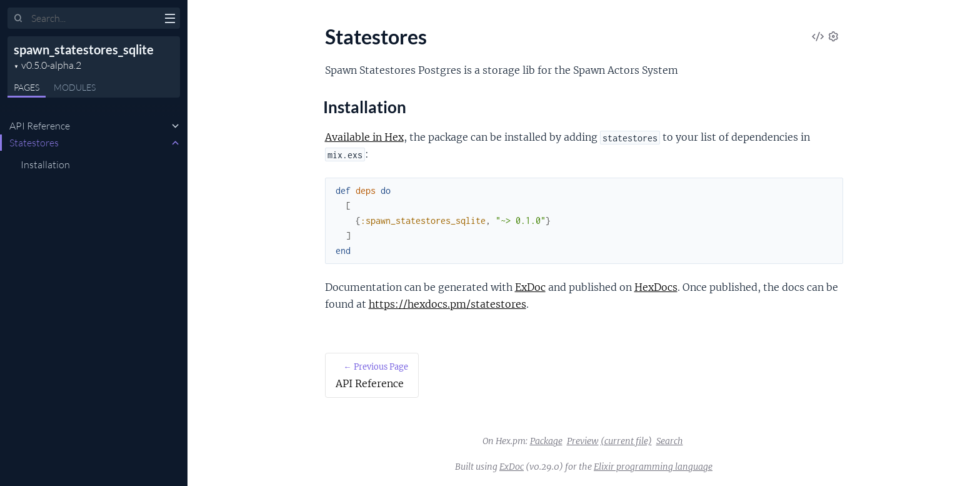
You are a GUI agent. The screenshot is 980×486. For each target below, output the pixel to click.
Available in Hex (364, 137)
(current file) (626, 441)
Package (546, 441)
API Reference (40, 126)
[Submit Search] (18, 19)
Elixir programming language (653, 467)
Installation (45, 165)
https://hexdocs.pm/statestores (447, 304)
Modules (75, 87)
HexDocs (656, 287)
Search (670, 441)
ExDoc (530, 287)
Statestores (34, 143)
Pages (27, 87)
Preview (583, 441)
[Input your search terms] (94, 18)
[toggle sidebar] (170, 20)
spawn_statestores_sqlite (84, 49)
